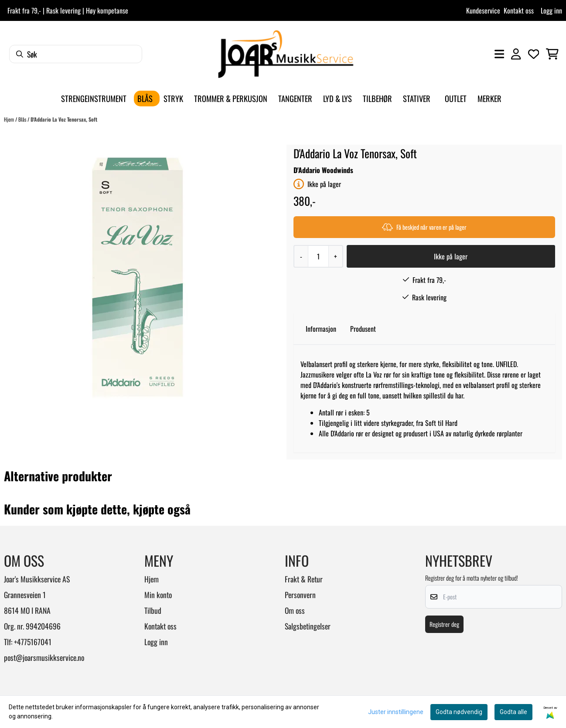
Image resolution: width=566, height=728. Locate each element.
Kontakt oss (519, 10)
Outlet (456, 98)
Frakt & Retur (304, 579)
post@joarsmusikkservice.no (44, 657)
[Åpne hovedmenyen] (499, 54)
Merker (489, 98)
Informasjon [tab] (321, 329)
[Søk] (76, 54)
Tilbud (153, 610)
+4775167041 (33, 642)
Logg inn (551, 10)
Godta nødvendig (459, 712)
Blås (23, 119)
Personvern (300, 595)
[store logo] (286, 54)
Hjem (10, 119)
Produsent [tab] (363, 329)
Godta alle (513, 712)
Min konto (158, 595)
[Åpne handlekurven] (552, 54)
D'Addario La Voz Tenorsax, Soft (64, 119)
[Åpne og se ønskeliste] (534, 54)
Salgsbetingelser (308, 626)
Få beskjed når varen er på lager (424, 227)
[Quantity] (318, 256)
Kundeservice (483, 10)
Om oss (295, 610)
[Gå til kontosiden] (516, 54)
